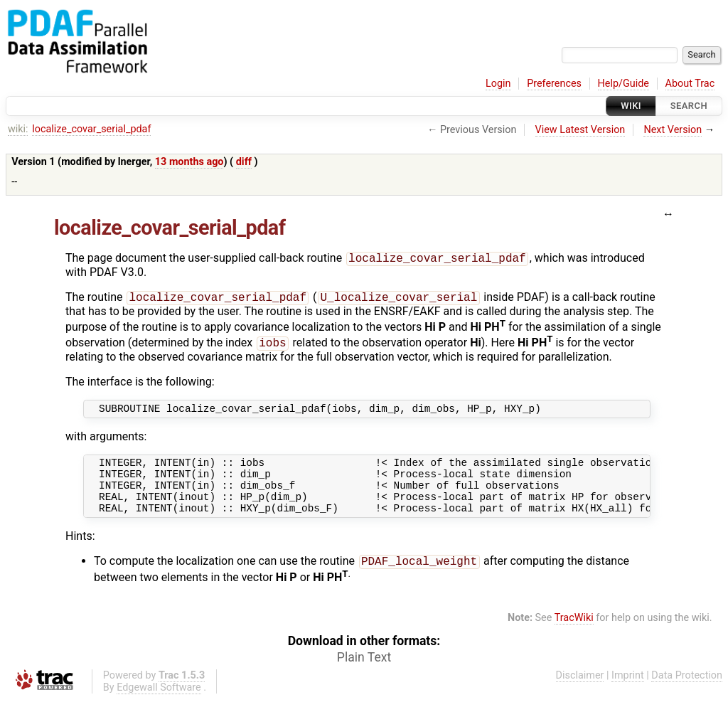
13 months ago (189, 162)
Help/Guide (623, 84)
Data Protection (687, 692)
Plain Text (364, 674)
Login (498, 84)
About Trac (690, 84)
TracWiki (574, 635)
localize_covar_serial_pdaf (91, 129)
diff (244, 162)
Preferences (554, 84)
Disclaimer (580, 692)
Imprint (628, 692)
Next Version (673, 130)
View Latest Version (580, 130)
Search (689, 106)
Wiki (631, 106)
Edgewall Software (159, 705)
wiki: (18, 129)
